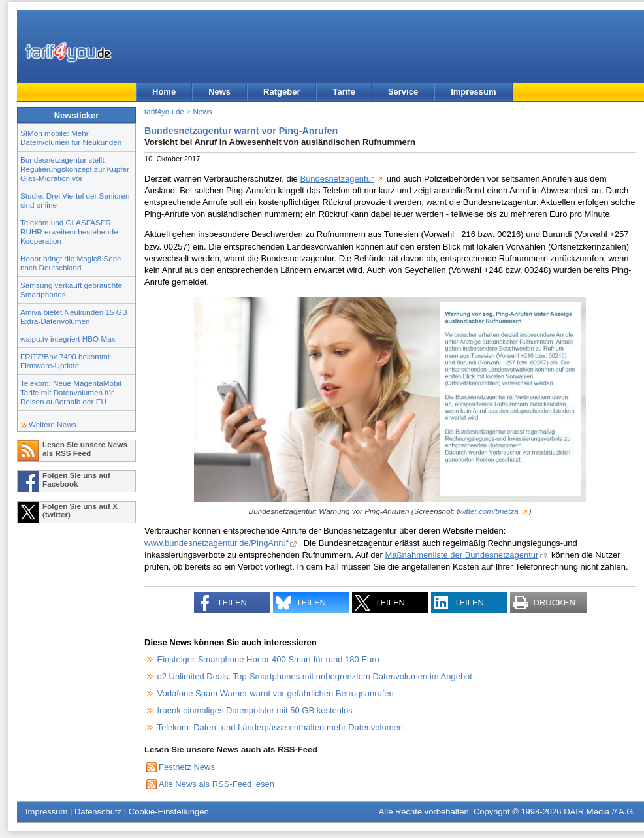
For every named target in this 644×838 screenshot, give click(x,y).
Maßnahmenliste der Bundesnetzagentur (462, 555)
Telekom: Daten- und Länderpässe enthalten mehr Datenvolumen (281, 727)
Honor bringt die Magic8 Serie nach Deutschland (71, 263)
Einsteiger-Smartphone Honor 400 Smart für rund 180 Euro (268, 659)
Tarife (344, 92)
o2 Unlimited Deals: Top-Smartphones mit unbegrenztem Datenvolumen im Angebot (315, 676)
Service (403, 92)
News (219, 92)
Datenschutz (98, 812)
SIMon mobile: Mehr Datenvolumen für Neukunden (71, 137)
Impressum (473, 92)
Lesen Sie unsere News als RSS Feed (85, 449)
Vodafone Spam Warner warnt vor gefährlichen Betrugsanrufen (276, 693)
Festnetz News (187, 767)
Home (164, 92)
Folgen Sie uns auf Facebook (76, 479)
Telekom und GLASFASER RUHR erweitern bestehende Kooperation (69, 232)
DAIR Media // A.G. (600, 812)
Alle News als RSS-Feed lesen (217, 784)
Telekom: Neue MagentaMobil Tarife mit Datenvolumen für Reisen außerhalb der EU (71, 392)
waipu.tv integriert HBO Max (68, 339)
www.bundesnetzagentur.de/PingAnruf (216, 543)
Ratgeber (282, 92)
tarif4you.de (164, 111)
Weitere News (53, 424)
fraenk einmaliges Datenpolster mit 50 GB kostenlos (255, 710)
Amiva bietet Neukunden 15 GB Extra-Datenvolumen (74, 316)
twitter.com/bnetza (487, 511)
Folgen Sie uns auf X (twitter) (80, 510)
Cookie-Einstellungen (169, 812)
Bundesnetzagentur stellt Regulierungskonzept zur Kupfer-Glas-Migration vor (76, 169)
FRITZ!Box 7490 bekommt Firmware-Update (65, 361)
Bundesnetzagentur (337, 179)
